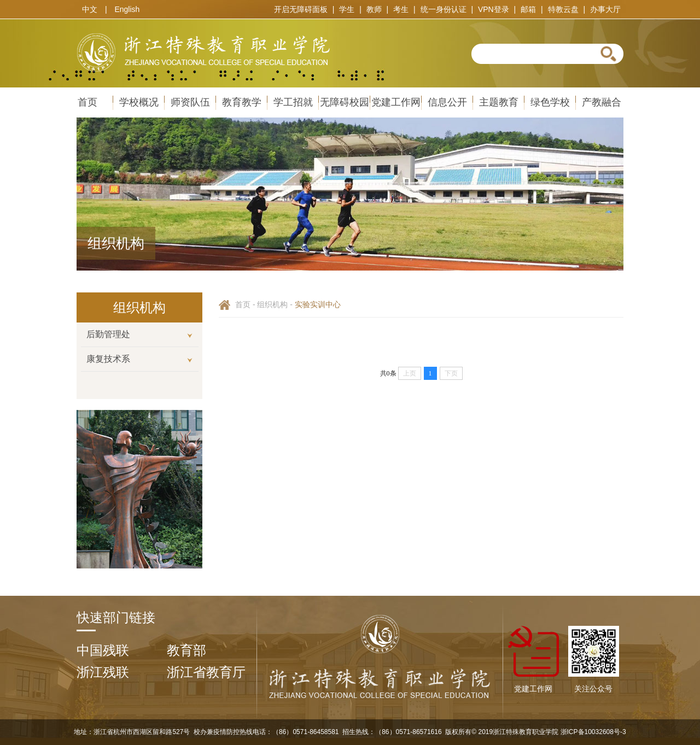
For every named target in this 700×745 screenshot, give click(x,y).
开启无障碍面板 (301, 9)
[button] (608, 53)
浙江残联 (103, 672)
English (127, 9)
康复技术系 (108, 359)
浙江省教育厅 (206, 672)
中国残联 (103, 650)
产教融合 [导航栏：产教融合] (602, 102)
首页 (243, 304)
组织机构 (272, 304)
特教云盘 (563, 9)
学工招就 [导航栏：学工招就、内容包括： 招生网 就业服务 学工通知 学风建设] (293, 102)
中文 (90, 9)
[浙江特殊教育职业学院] (380, 700)
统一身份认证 (444, 9)
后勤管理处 (108, 334)
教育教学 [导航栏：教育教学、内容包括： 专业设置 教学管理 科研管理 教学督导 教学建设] (242, 102)
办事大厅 (605, 9)
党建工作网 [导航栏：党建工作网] (396, 102)
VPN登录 (494, 9)
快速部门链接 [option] (116, 617)
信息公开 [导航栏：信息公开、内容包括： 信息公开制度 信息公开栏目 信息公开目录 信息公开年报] (447, 102)
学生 (347, 9)
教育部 (186, 650)
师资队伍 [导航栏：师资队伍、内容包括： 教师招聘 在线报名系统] (190, 102)
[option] (139, 307)
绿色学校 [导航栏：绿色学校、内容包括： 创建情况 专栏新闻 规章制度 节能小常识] (550, 102)
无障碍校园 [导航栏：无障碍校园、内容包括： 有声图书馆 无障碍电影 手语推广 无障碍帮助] (345, 102)
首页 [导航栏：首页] (87, 102)
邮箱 (528, 9)
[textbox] (531, 54)
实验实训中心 (318, 304)
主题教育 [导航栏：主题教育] (499, 102)
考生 (401, 9)
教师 (374, 9)
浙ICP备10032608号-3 (592, 732)
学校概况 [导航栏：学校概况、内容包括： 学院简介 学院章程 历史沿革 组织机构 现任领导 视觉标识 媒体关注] (139, 102)
